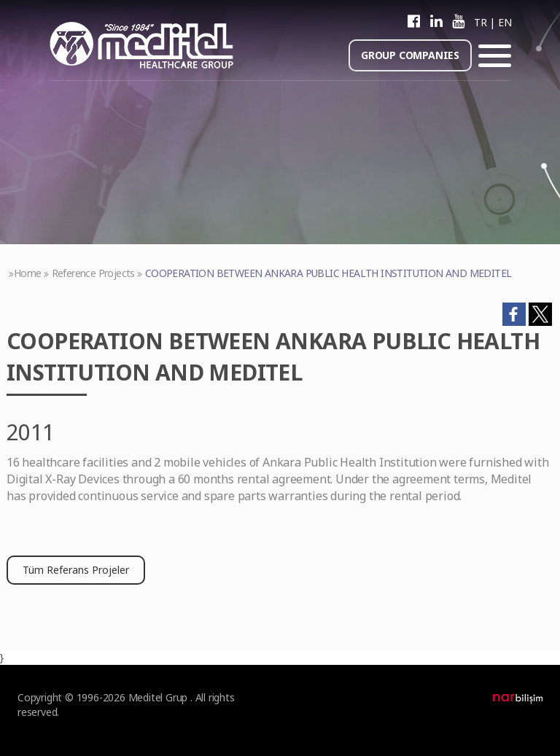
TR (480, 22)
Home (28, 273)
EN (505, 22)
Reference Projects (93, 273)
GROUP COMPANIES (410, 55)
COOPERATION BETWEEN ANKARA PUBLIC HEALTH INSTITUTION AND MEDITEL (328, 273)
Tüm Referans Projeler (76, 570)
